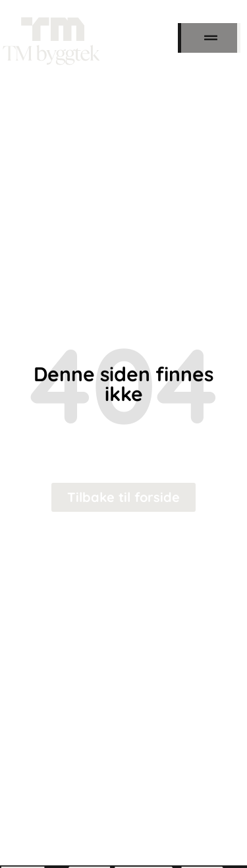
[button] (211, 38)
